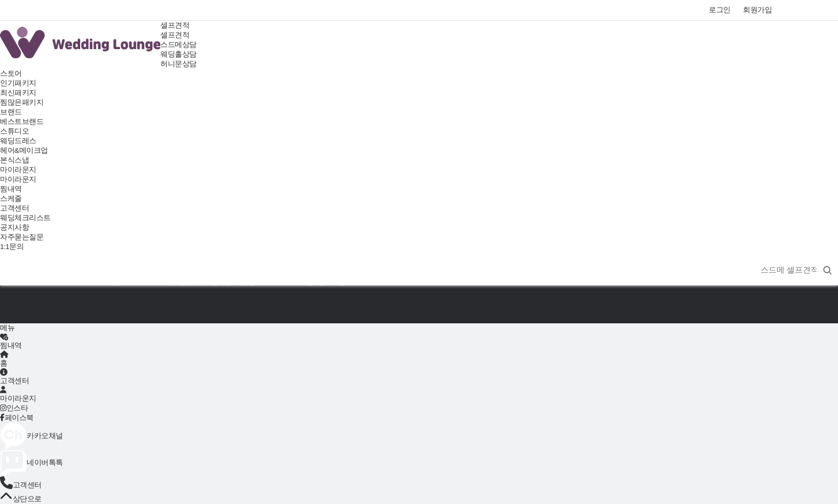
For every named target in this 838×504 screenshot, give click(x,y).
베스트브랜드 (22, 122)
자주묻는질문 (22, 237)
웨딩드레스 (18, 141)
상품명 (753, 257)
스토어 (11, 73)
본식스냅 (14, 160)
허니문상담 (179, 64)
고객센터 (14, 208)
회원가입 (757, 10)
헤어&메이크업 (24, 150)
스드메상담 (179, 45)
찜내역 (11, 189)
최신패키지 (18, 93)
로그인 (720, 10)
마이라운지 (18, 170)
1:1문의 (12, 247)
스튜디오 (14, 131)
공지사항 (14, 227)
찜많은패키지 (22, 102)
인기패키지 (18, 83)
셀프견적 (175, 25)
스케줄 (11, 199)
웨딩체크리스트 (25, 218)
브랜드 (11, 112)
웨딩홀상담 (179, 54)
